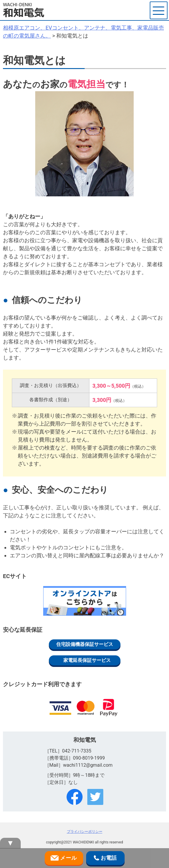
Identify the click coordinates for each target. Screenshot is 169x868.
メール (64, 858)
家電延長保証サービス (87, 660)
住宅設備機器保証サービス (85, 644)
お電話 (105, 858)
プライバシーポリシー (85, 832)
